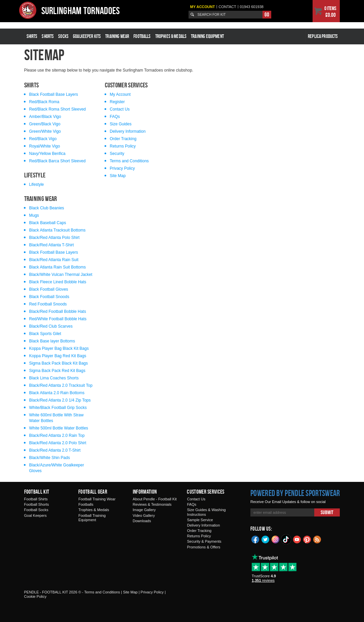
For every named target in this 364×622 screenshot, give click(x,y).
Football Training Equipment (92, 518)
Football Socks (36, 510)
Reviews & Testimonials (152, 504)
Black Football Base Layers (54, 94)
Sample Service (200, 520)
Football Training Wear (97, 499)
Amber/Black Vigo (45, 117)
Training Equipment (207, 36)
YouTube (297, 539)
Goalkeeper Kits (87, 36)
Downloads (142, 521)
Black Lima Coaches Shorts (54, 378)
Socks (63, 36)
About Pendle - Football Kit (155, 499)
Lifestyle (37, 184)
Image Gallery (144, 510)
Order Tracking (123, 139)
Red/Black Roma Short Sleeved (58, 109)
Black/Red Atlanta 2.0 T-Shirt (55, 450)
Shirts (32, 36)
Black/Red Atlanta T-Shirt (52, 245)
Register (117, 102)
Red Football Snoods (48, 304)
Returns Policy (123, 146)
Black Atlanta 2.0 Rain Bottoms (57, 393)
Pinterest (307, 539)
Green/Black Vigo (45, 124)
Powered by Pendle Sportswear (295, 493)
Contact (227, 7)
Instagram (276, 539)
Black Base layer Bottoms (52, 341)
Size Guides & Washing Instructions (206, 512)
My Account (202, 7)
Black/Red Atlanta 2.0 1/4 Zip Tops (60, 400)
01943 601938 (252, 7)
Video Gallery (144, 515)
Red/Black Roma (44, 102)
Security (117, 154)
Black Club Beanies (47, 208)
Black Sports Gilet (45, 334)
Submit (327, 512)
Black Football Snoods (49, 297)
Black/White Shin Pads (50, 458)
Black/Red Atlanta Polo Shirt (54, 238)
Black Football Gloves (49, 289)
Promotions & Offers (204, 547)
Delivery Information (128, 131)
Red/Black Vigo (43, 139)
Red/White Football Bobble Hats (58, 319)
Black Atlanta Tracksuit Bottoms (57, 230)
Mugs (34, 215)
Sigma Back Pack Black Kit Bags (59, 363)
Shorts (48, 36)
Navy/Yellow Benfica (47, 154)
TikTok (286, 539)
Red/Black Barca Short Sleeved (57, 161)
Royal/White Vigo (45, 146)
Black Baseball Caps (48, 223)
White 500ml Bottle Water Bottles (59, 428)
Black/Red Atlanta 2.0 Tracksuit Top (61, 385)
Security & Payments (204, 541)
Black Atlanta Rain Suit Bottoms (58, 267)
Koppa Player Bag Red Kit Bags (58, 356)
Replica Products (323, 36)
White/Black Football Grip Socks (58, 408)
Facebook (255, 539)
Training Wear (117, 36)
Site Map (118, 176)
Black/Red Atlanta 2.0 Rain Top (57, 436)
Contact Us (120, 109)
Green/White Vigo (45, 131)
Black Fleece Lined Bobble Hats (58, 282)
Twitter (266, 539)
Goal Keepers (35, 515)
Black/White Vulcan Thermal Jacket (61, 275)
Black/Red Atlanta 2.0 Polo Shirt (58, 443)
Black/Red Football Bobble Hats (58, 312)
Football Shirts (36, 499)
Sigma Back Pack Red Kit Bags (57, 371)
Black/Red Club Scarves (51, 326)
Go (267, 14)
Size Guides (121, 124)
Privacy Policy (123, 168)
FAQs (115, 117)
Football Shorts (37, 504)
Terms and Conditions (129, 161)
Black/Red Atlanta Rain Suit (54, 260)
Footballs (142, 36)
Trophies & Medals (171, 36)
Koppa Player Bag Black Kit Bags (59, 348)
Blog (317, 539)
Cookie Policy (35, 596)
